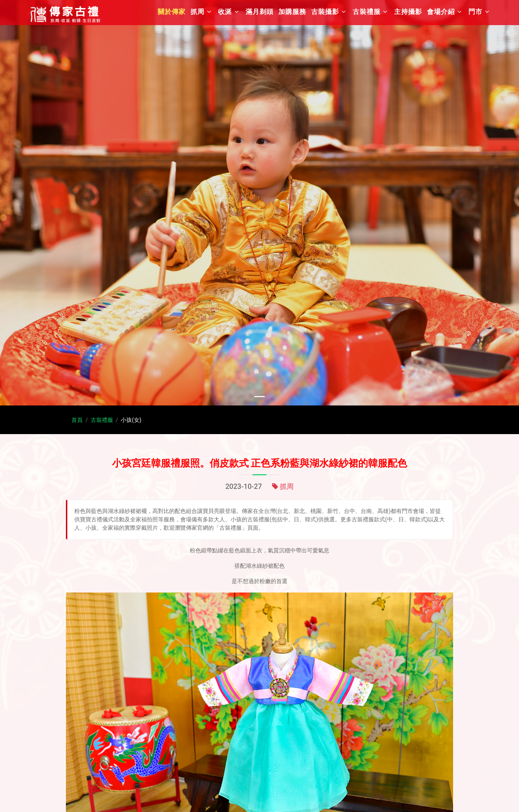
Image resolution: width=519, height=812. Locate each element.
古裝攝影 (325, 12)
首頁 (77, 420)
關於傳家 (172, 12)
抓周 (197, 12)
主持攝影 (408, 12)
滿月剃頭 (259, 12)
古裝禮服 (367, 12)
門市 (475, 12)
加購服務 (292, 12)
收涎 (225, 12)
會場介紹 (441, 12)
